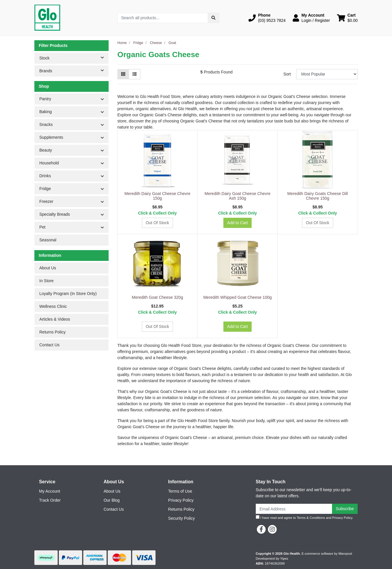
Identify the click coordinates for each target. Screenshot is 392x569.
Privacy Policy (181, 500)
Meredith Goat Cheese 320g (158, 297)
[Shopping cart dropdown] (347, 18)
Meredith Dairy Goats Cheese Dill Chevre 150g (318, 196)
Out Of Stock (157, 223)
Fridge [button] (45, 189)
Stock (74, 58)
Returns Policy (52, 332)
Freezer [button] (46, 201)
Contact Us (49, 345)
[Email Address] (294, 509)
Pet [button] (42, 227)
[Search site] (213, 18)
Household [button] (49, 163)
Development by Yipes (272, 559)
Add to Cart (238, 223)
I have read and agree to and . (304, 517)
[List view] (135, 74)
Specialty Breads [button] (55, 214)
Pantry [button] (45, 99)
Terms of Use (180, 491)
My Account (50, 491)
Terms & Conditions (311, 518)
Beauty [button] (46, 150)
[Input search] (163, 18)
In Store (46, 281)
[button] (267, 18)
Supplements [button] (51, 137)
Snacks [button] (46, 124)
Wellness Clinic (53, 306)
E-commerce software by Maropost (327, 554)
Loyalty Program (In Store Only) (68, 294)
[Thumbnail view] (123, 74)
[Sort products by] (327, 74)
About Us (48, 268)
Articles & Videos (55, 319)
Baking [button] (46, 112)
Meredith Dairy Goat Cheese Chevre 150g (157, 196)
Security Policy (181, 518)
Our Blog (112, 500)
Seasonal (48, 240)
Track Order (50, 500)
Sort (287, 74)
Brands (74, 71)
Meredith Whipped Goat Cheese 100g (238, 297)
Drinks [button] (45, 176)
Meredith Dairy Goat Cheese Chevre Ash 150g (237, 196)
